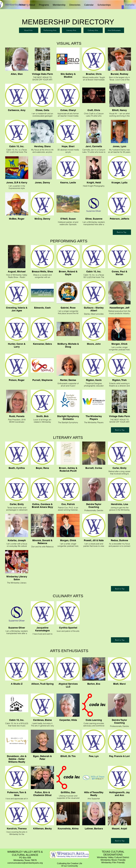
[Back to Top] (122, 232)
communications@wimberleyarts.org (25, 863)
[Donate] (130, 5)
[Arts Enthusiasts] (114, 30)
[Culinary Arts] (93, 30)
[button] (32, 5)
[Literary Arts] (72, 30)
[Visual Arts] (29, 30)
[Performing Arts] (50, 30)
